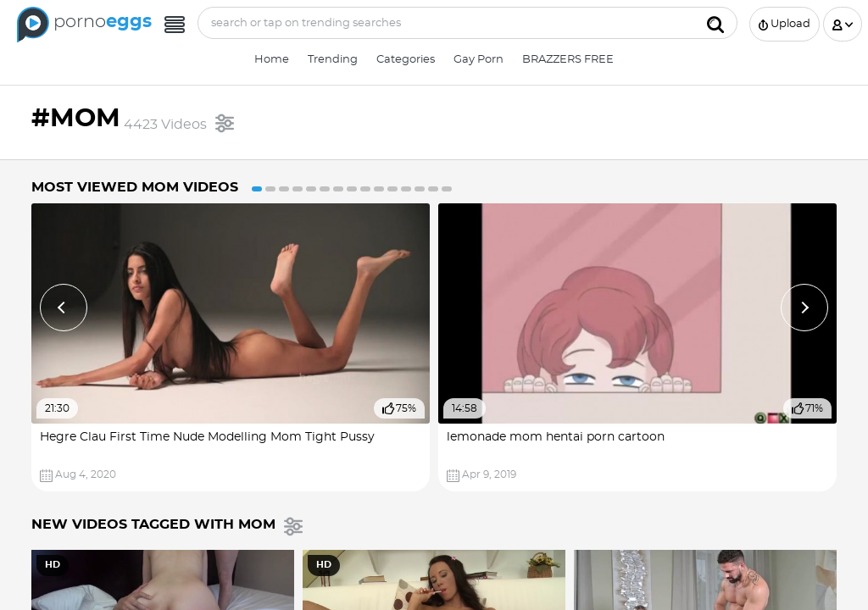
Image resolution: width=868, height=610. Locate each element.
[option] (231, 348)
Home (272, 60)
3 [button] (284, 189)
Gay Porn (479, 60)
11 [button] (392, 189)
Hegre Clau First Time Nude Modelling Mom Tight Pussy (207, 437)
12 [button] (406, 189)
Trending (333, 60)
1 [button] (257, 189)
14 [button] (433, 189)
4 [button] (298, 189)
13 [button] (420, 189)
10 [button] (379, 189)
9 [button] (365, 189)
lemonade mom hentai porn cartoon (556, 437)
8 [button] (352, 189)
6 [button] (325, 189)
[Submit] (715, 23)
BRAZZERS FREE (568, 60)
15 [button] (447, 189)
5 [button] (311, 189)
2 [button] (270, 189)
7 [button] (338, 189)
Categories (406, 60)
